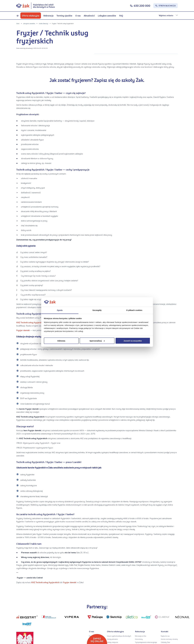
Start (18, 23)
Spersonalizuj (97, 341)
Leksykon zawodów (107, 16)
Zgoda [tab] (60, 310)
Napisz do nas (165, 636)
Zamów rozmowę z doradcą (169, 639)
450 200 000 (142, 6)
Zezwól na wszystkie (133, 341)
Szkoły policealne (112, 639)
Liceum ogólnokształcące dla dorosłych (119, 636)
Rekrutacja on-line (141, 636)
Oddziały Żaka (165, 642)
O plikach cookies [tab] (134, 310)
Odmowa (61, 341)
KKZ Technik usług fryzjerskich (30, 322)
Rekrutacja (48, 16)
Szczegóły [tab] (97, 310)
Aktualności (89, 16)
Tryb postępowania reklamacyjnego (146, 642)
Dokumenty (139, 639)
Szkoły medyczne (112, 642)
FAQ (121, 16)
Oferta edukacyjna (31, 16)
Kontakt (165, 631)
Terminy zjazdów (64, 16)
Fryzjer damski (23, 330)
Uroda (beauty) (43, 23)
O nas (78, 16)
